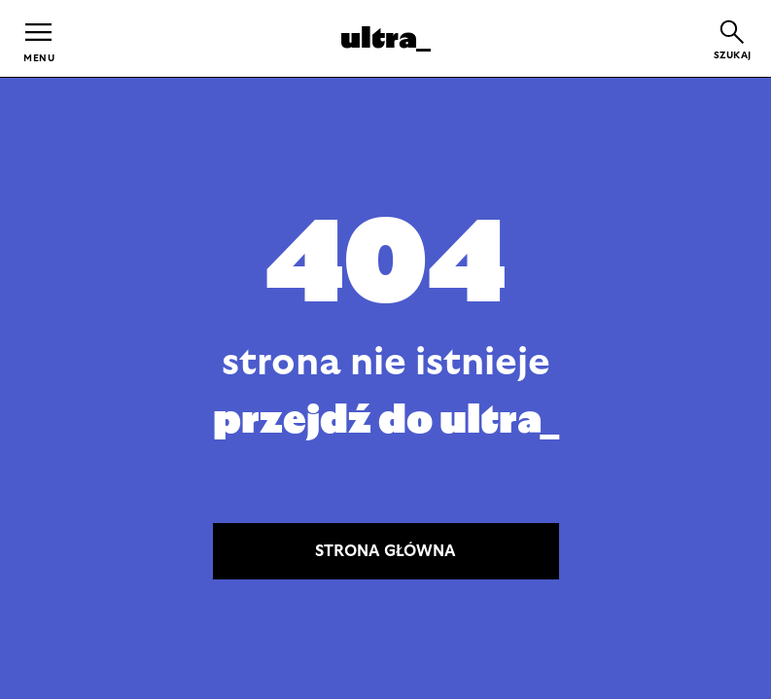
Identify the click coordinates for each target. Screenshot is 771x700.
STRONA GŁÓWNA (385, 551)
